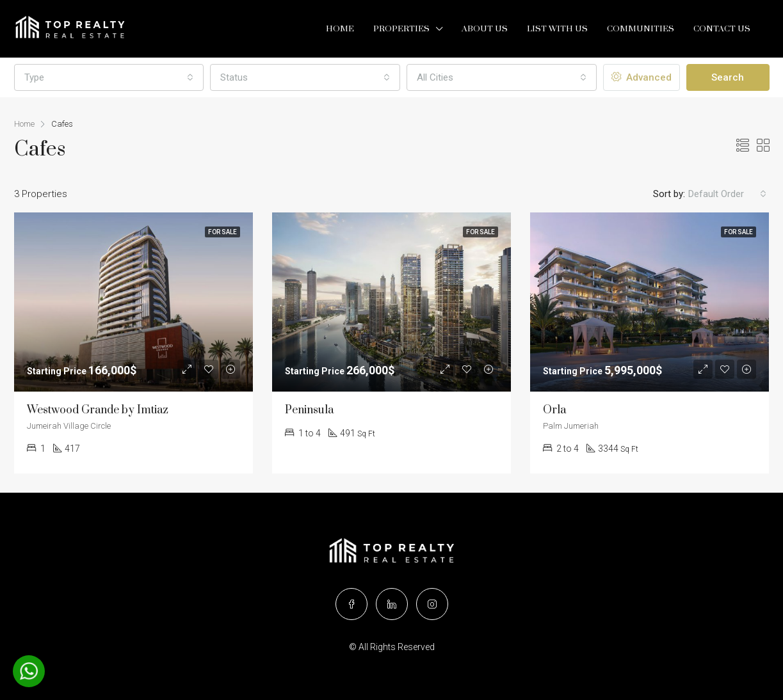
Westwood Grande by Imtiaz (98, 410)
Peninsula (309, 410)
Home (340, 29)
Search (728, 77)
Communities (641, 29)
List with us (557, 29)
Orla (554, 410)
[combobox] (109, 77)
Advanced (642, 77)
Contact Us (722, 29)
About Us (485, 29)
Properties (401, 29)
